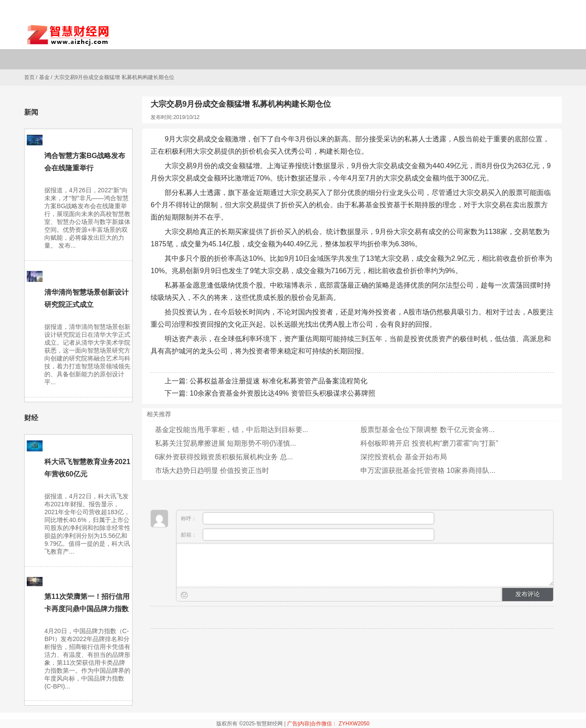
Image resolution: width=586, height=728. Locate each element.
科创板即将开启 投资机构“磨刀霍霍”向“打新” (429, 443)
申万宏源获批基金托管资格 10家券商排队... (428, 470)
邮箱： (307, 535)
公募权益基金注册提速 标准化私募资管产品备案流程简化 (278, 381)
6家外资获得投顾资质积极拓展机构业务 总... (224, 457)
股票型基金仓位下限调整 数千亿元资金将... (428, 430)
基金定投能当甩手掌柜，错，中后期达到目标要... (232, 430)
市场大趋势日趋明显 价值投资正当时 (212, 470)
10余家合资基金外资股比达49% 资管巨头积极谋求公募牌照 (282, 393)
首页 (29, 77)
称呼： (307, 518)
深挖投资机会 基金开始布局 (403, 457)
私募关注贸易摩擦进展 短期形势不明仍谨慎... (226, 443)
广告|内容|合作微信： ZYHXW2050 (328, 724)
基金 (44, 77)
